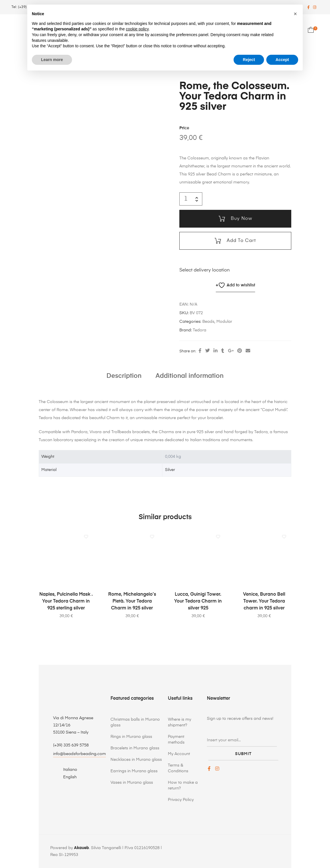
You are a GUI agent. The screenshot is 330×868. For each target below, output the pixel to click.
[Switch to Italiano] (67, 770)
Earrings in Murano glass (134, 771)
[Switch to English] (67, 777)
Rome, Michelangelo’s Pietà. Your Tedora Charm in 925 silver (132, 601)
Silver (170, 470)
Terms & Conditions (178, 768)
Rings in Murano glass (131, 736)
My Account (179, 754)
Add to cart (241, 241)
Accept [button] (282, 60)
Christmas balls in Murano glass (135, 722)
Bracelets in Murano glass (135, 748)
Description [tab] (124, 376)
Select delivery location (205, 270)
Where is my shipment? (179, 722)
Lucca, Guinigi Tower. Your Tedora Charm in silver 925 (198, 601)
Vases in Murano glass (132, 782)
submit (243, 752)
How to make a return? (183, 785)
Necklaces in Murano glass (136, 759)
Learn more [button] (52, 60)
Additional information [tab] (190, 376)
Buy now (241, 219)
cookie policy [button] (137, 29)
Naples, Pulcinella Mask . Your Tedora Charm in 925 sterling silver (66, 601)
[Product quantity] (186, 199)
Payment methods (176, 739)
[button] (295, 14)
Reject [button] (249, 60)
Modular (224, 322)
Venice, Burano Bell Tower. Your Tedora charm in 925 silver (264, 601)
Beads (208, 322)
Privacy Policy (181, 799)
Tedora (200, 330)
